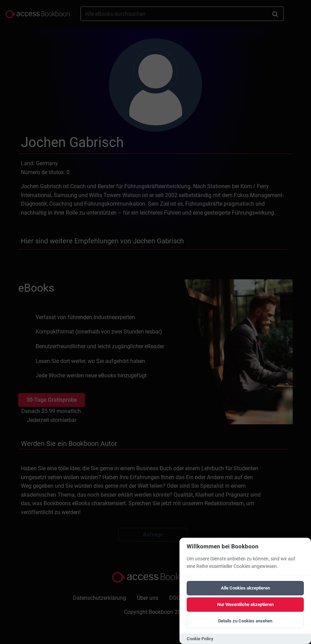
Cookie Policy (200, 639)
